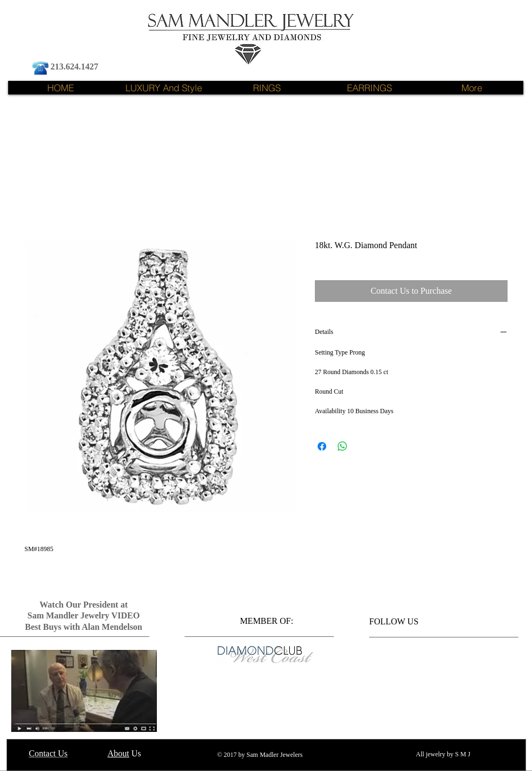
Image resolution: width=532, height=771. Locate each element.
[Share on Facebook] (322, 446)
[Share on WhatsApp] (343, 446)
